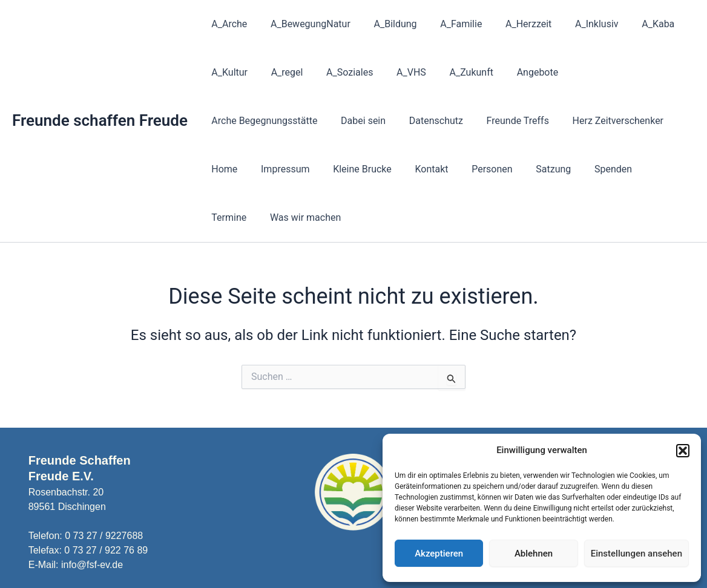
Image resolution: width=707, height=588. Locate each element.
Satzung (418, 169)
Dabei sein (232, 121)
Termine (529, 169)
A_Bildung (385, 24)
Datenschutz (301, 121)
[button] (683, 451)
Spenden (473, 169)
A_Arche (227, 24)
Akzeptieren (439, 554)
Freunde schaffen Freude (100, 96)
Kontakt (304, 169)
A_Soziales (339, 72)
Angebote (515, 72)
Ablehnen (534, 554)
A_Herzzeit (510, 24)
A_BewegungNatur (304, 24)
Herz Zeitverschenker (475, 121)
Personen (360, 169)
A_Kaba (632, 24)
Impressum (609, 121)
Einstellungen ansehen (636, 554)
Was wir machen (601, 169)
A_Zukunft (453, 72)
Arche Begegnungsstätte (609, 72)
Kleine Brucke (239, 169)
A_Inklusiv (574, 24)
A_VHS (397, 72)
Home (552, 121)
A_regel (281, 72)
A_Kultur (228, 72)
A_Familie (447, 24)
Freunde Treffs (378, 121)
